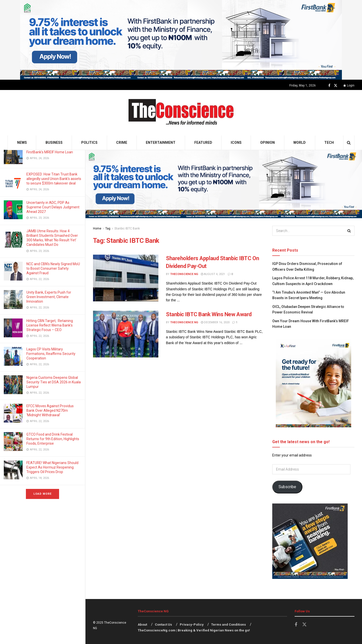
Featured (203, 143)
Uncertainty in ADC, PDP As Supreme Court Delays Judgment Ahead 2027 (53, 207)
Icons (236, 143)
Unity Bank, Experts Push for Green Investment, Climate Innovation (49, 297)
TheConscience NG (184, 274)
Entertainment (161, 143)
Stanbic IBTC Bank (127, 228)
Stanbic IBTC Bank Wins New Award (209, 314)
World (300, 143)
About (142, 625)
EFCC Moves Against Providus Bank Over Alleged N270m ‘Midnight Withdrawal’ (50, 410)
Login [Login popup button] (349, 85)
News (22, 143)
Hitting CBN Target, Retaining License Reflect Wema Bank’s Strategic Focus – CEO (50, 325)
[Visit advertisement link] (181, 40)
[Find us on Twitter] (336, 86)
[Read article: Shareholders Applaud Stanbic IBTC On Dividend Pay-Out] (126, 278)
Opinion (267, 143)
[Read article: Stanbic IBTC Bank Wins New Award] (126, 334)
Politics (89, 143)
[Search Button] (349, 143)
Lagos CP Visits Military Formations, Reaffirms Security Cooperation (51, 354)
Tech (329, 143)
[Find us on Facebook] (329, 86)
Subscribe (287, 487)
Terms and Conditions (229, 625)
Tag (108, 228)
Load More (42, 494)
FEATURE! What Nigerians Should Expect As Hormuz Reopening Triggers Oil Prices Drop (52, 467)
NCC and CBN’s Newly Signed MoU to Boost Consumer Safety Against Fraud (53, 268)
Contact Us (163, 625)
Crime (122, 143)
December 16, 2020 (215, 322)
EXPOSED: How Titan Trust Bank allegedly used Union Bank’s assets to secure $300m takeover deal (54, 179)
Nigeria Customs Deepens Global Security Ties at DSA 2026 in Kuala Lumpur (54, 382)
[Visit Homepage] (181, 113)
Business (54, 143)
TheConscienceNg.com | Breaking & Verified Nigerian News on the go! (194, 630)
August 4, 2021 (213, 274)
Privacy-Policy (192, 625)
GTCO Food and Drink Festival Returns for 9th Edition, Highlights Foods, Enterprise (53, 439)
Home (97, 228)
